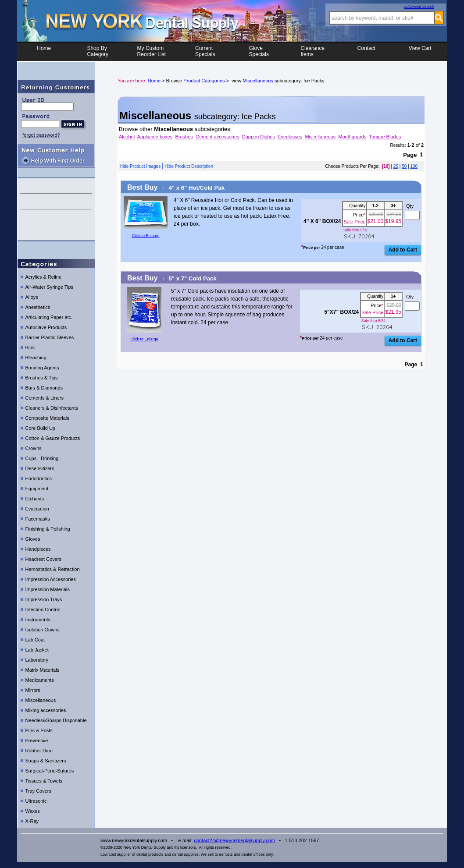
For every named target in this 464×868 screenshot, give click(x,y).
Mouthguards (352, 137)
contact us (56, 186)
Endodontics (39, 478)
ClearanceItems (312, 51)
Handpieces (38, 549)
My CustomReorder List (152, 51)
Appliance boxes (155, 137)
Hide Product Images (140, 166)
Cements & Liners (45, 398)
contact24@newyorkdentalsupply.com (234, 840)
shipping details (56, 233)
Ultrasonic (36, 801)
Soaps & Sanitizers (46, 761)
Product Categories (204, 81)
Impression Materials (48, 589)
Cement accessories (218, 137)
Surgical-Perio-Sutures (50, 771)
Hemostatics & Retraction (53, 569)
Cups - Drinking (42, 458)
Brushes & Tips (42, 378)
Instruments (38, 620)
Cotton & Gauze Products (53, 438)
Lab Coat (35, 640)
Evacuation (37, 509)
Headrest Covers (44, 559)
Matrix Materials (43, 670)
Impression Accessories (51, 579)
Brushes (184, 137)
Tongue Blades (385, 137)
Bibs (30, 347)
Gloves (33, 539)
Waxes (33, 811)
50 (404, 166)
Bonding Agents (42, 368)
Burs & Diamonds (44, 388)
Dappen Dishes (259, 137)
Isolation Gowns (43, 630)
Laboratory (37, 660)
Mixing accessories (46, 710)
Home (44, 51)
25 (396, 166)
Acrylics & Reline (44, 277)
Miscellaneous (41, 700)
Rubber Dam (39, 751)
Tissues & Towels (44, 781)
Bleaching (36, 358)
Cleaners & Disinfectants (52, 408)
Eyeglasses (290, 137)
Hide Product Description (189, 166)
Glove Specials (259, 51)
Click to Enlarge (145, 236)
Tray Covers (39, 791)
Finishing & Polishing (48, 529)
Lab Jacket (37, 650)
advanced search (419, 7)
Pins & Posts (39, 730)
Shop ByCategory (98, 51)
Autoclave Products (46, 327)
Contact (366, 51)
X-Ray (32, 821)
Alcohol (127, 137)
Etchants (35, 499)
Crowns (34, 448)
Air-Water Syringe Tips (50, 287)
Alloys (32, 297)
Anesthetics (38, 307)
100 (414, 166)
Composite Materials (47, 418)
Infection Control (43, 609)
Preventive (37, 740)
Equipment (37, 489)
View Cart (420, 51)
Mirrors (33, 690)
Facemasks (38, 519)
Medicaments (40, 680)
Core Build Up (40, 428)
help (56, 201)
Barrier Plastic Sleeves (50, 337)
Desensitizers (40, 468)
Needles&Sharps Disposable (56, 720)
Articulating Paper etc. (49, 317)
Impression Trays (44, 599)
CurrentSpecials (205, 51)
